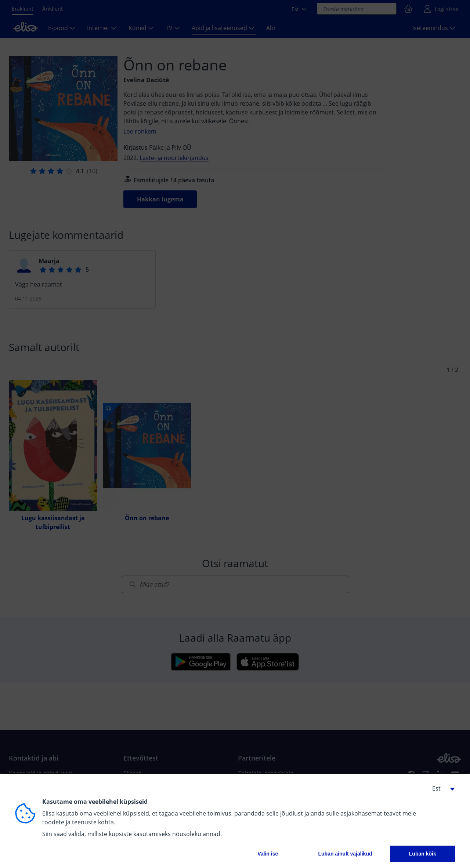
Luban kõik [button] (423, 854)
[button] (441, 788)
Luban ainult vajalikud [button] (345, 854)
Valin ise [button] (268, 854)
